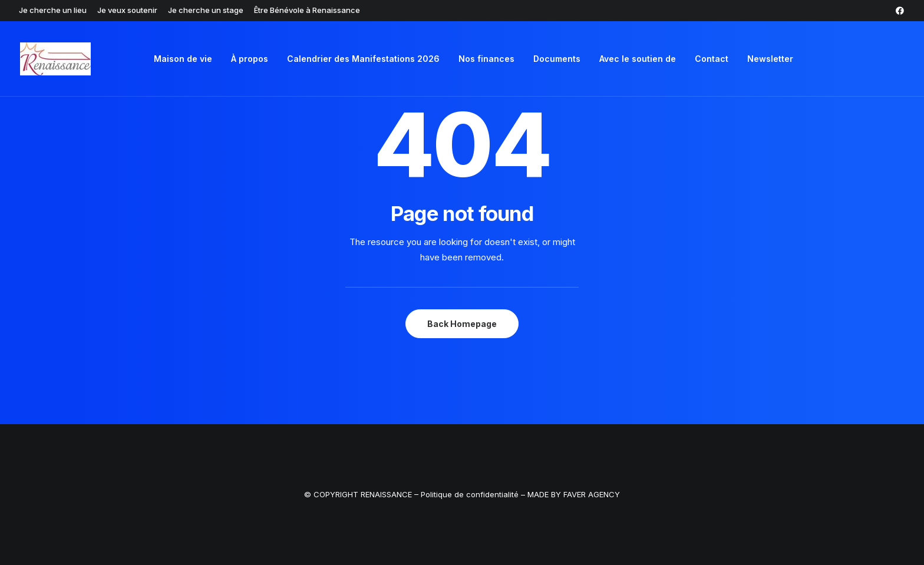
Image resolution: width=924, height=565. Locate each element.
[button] (900, 11)
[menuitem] (53, 10)
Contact (712, 59)
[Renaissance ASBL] (55, 59)
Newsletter (770, 59)
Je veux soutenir (127, 10)
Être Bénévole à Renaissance (307, 10)
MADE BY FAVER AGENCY (574, 494)
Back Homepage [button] (462, 324)
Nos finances (486, 59)
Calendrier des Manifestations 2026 (363, 59)
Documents (557, 59)
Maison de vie (183, 59)
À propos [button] (250, 59)
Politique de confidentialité (471, 494)
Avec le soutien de (638, 59)
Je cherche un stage (206, 10)
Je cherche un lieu (53, 10)
